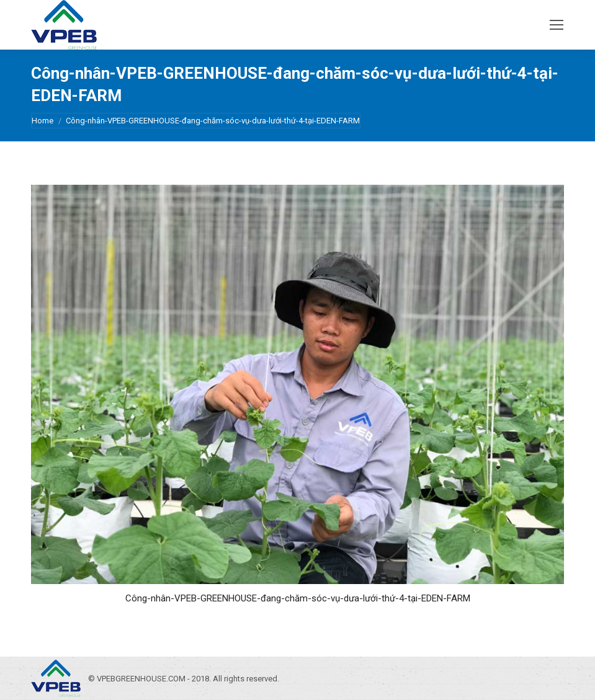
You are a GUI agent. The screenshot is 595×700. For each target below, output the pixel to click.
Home (42, 121)
